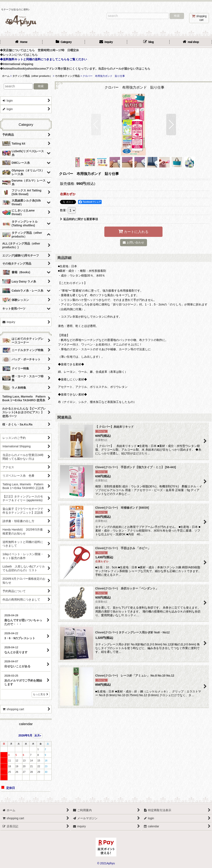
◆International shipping (17, 64)
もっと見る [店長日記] (41, 694)
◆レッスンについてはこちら (19, 55)
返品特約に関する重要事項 (79, 219)
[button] (96, 125)
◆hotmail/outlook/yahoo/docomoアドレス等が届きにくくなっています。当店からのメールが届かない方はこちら (75, 69)
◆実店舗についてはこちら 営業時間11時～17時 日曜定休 (39, 50)
